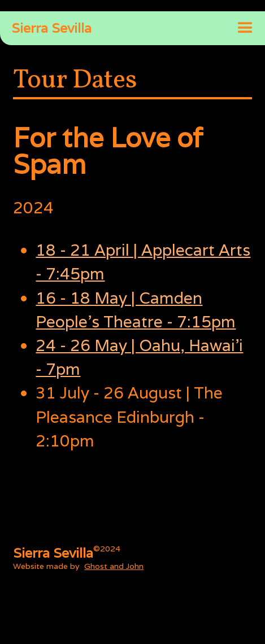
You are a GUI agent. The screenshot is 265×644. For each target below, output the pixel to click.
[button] (245, 28)
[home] (46, 28)
